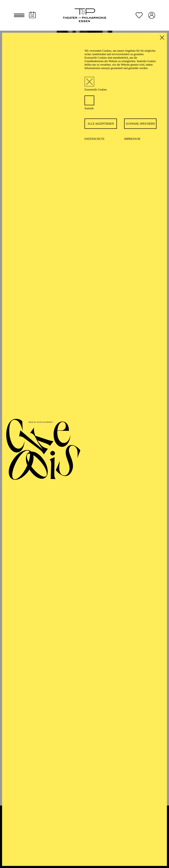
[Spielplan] (32, 15)
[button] (19, 15)
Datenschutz (94, 139)
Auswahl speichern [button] (140, 124)
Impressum (132, 139)
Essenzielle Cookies (96, 90)
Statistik (89, 108)
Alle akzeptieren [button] (101, 124)
